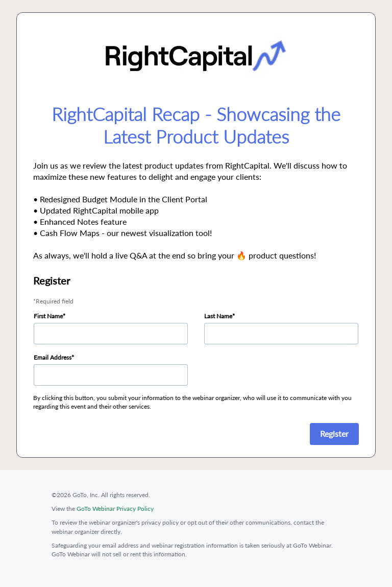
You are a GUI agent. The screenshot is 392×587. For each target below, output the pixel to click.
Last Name (218, 316)
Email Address (53, 357)
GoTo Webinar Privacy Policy (115, 509)
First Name (48, 316)
